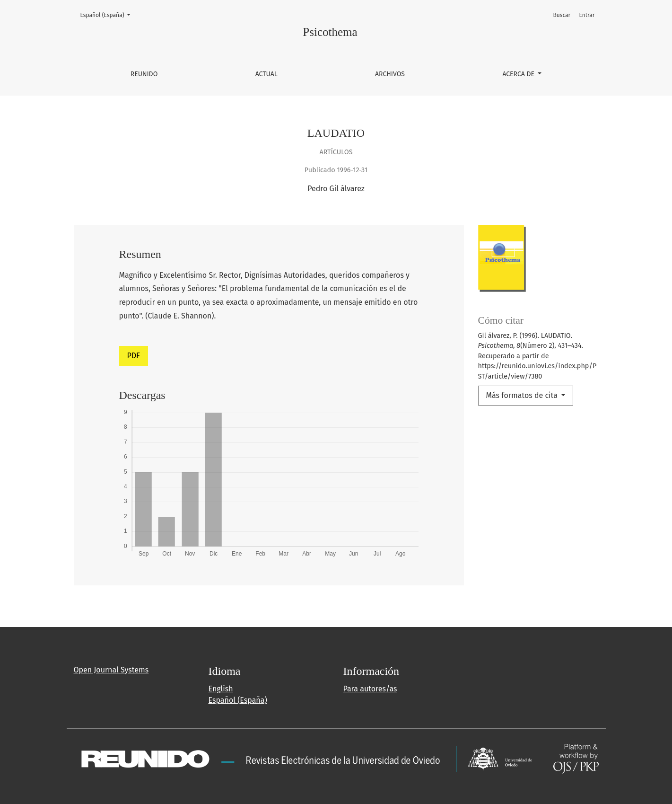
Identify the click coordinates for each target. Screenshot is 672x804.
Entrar (587, 15)
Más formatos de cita (523, 395)
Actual (266, 74)
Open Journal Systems (111, 670)
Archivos (390, 74)
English (221, 689)
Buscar (562, 15)
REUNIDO (144, 74)
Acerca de (519, 74)
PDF (134, 356)
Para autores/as (370, 689)
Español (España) (108, 14)
